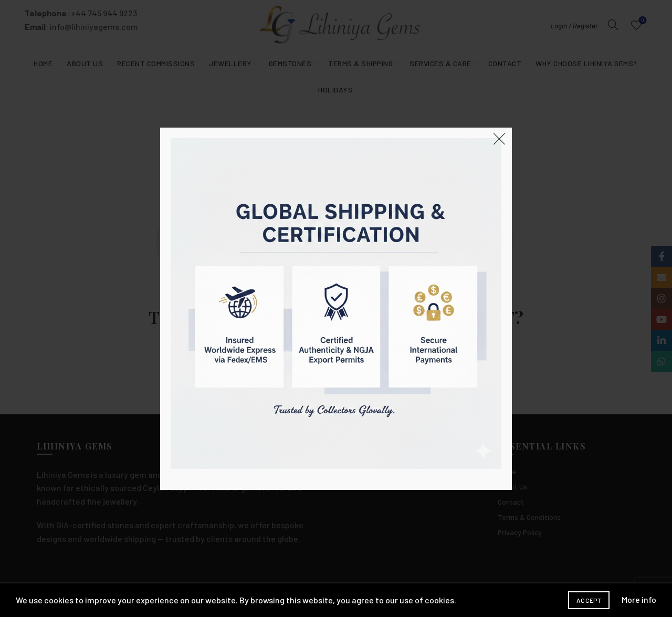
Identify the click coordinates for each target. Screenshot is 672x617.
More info (639, 599)
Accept (589, 600)
